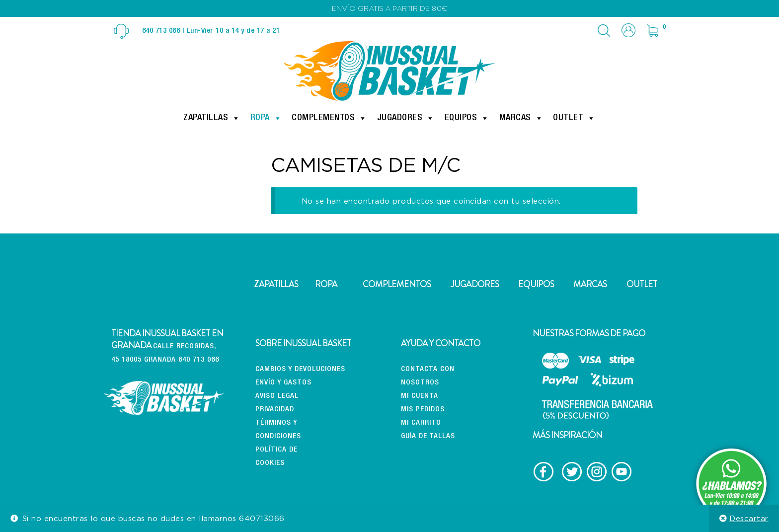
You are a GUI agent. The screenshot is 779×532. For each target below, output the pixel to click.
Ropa (266, 118)
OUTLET (642, 284)
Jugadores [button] (406, 118)
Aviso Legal (277, 396)
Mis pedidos (423, 410)
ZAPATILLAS (276, 284)
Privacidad (275, 410)
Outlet (574, 118)
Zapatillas (212, 118)
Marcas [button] (521, 118)
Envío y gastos (283, 383)
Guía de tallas (428, 436)
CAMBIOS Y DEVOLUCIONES (300, 369)
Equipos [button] (467, 118)
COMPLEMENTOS (397, 284)
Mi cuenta (420, 396)
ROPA (326, 284)
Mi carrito (421, 423)
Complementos (329, 118)
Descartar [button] (749, 518)
